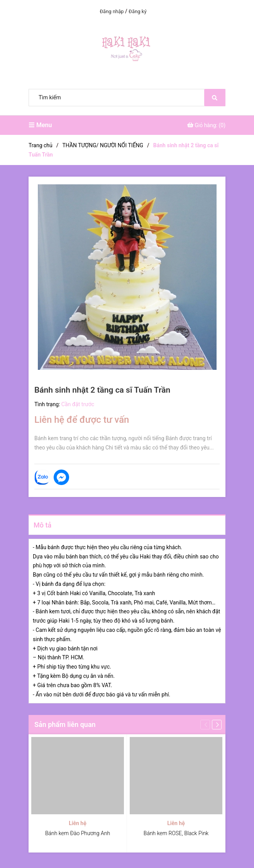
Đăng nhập (112, 11)
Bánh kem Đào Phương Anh (78, 833)
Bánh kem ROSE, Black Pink (176, 833)
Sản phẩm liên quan (65, 724)
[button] (217, 725)
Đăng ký (137, 11)
